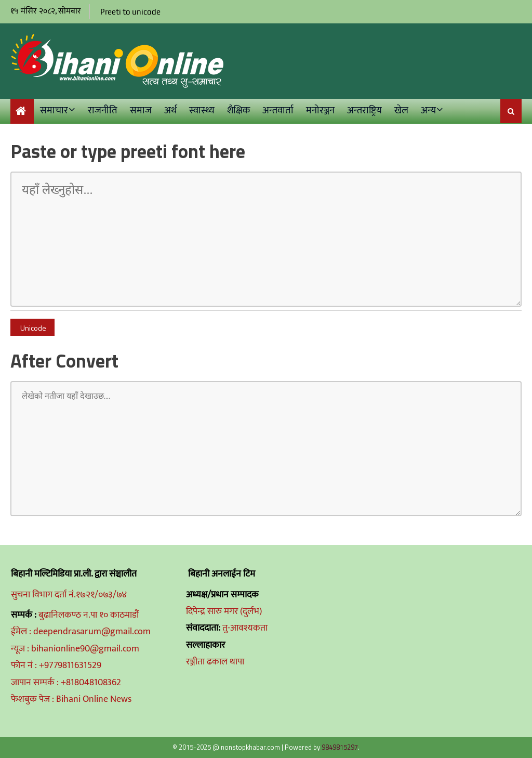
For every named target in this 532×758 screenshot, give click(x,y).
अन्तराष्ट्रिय (364, 110)
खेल (401, 110)
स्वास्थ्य (202, 110)
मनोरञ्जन (320, 110)
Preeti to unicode (130, 12)
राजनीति (103, 110)
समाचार (54, 110)
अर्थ (170, 110)
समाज (141, 110)
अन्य (428, 110)
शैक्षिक (238, 110)
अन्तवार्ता (278, 110)
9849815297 (340, 747)
